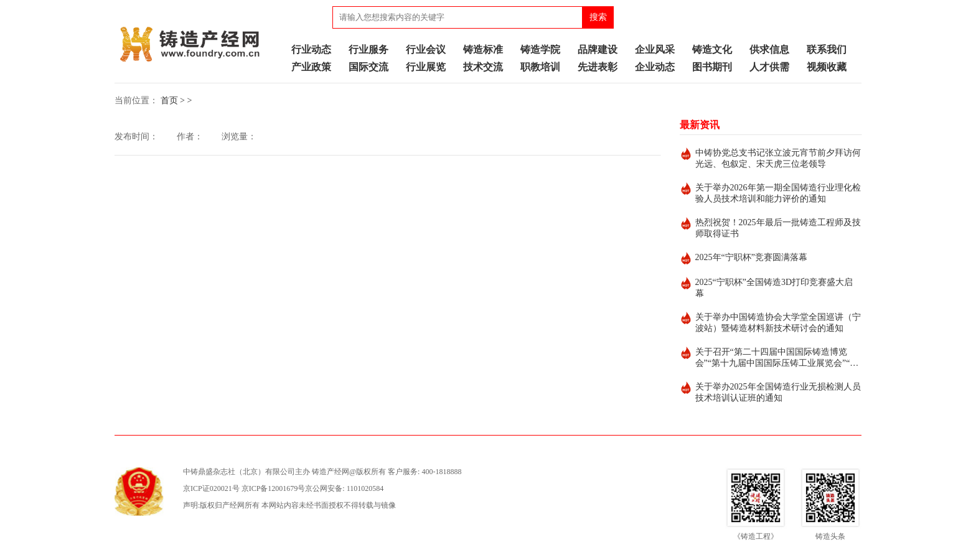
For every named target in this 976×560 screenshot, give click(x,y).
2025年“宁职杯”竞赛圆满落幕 (751, 257)
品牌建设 (598, 49)
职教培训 (540, 67)
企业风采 (655, 49)
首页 (169, 100)
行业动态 (311, 49)
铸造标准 (483, 49)
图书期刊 (712, 67)
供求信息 (769, 49)
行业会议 (426, 49)
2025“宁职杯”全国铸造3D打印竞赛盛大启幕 (774, 288)
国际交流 (368, 67)
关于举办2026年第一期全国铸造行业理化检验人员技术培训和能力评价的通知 (778, 193)
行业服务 (368, 49)
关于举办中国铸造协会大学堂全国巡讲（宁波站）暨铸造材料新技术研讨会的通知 (778, 323)
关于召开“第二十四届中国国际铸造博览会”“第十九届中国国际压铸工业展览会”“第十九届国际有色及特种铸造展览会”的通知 (777, 358)
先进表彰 (598, 67)
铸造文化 (712, 49)
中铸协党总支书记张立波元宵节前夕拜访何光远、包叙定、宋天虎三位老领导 (778, 158)
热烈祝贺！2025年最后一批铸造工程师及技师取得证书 (778, 228)
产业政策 (311, 67)
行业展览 (426, 67)
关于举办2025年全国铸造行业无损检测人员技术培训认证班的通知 (778, 392)
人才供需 (769, 67)
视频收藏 (827, 67)
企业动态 (655, 67)
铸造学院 (540, 49)
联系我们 (827, 49)
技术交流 (483, 67)
